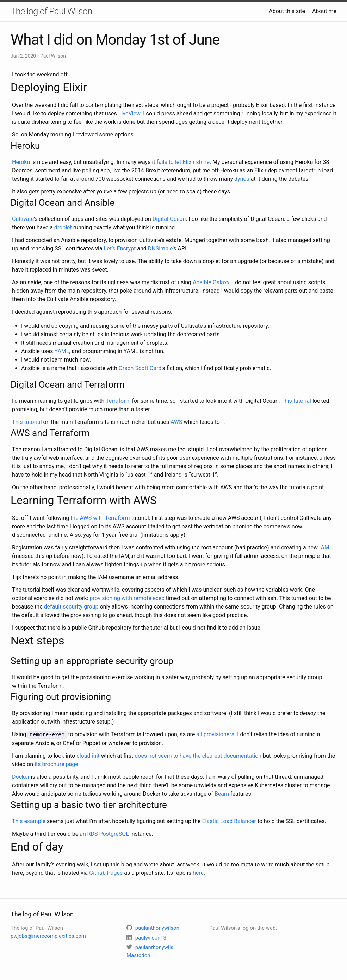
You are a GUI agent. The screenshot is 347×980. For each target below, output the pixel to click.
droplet (63, 227)
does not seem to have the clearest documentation (198, 755)
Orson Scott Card (140, 368)
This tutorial (296, 401)
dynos (242, 179)
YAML (62, 351)
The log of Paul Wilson (51, 11)
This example (29, 821)
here (198, 873)
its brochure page (56, 764)
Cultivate (23, 219)
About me (324, 11)
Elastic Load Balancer (229, 821)
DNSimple (160, 249)
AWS (176, 422)
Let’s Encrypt (120, 249)
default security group (71, 607)
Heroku (21, 162)
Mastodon (138, 955)
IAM (324, 548)
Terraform (118, 401)
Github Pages (106, 873)
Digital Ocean (169, 219)
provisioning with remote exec (127, 598)
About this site (287, 11)
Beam (222, 793)
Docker (21, 777)
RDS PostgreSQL (108, 833)
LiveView (129, 113)
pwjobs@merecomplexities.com (48, 936)
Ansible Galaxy (211, 282)
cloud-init (88, 755)
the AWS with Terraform (100, 518)
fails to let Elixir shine (183, 162)
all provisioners (215, 734)
